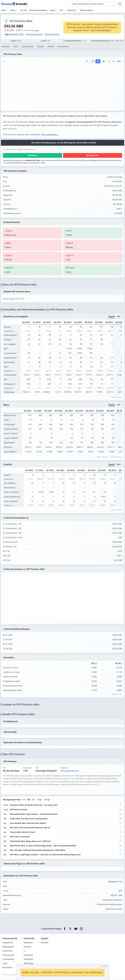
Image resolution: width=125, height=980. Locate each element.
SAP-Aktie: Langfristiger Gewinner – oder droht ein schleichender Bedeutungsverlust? (45, 855)
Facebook (28, 955)
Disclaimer (8, 951)
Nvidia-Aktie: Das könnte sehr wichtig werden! (29, 819)
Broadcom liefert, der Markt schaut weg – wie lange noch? (34, 805)
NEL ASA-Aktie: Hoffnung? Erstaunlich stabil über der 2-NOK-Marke (38, 850)
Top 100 (23, 10)
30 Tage (47, 800)
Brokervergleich (86, 10)
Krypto (52, 10)
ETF (61, 10)
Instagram (28, 959)
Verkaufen (94, 155)
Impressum (8, 943)
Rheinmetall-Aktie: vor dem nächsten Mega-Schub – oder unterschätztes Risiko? (43, 846)
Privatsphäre (8, 959)
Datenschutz (8, 955)
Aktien (13, 10)
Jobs (5, 964)
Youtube (28, 947)
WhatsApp (28, 964)
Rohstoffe (71, 10)
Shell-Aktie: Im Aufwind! (20, 837)
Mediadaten (8, 947)
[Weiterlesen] (120, 805)
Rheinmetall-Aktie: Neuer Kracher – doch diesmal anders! (34, 814)
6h (24, 800)
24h (33, 800)
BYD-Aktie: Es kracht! (19, 810)
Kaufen (34, 155)
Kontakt (44, 943)
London (37, 30)
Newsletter (8, 968)
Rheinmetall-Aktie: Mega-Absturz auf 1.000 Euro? (31, 841)
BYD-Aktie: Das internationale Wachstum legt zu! (30, 828)
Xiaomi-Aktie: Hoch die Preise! (23, 832)
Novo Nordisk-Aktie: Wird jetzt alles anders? (28, 823)
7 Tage (39, 800)
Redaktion (28, 943)
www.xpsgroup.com (70, 771)
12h (29, 800)
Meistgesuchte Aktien (38, 10)
